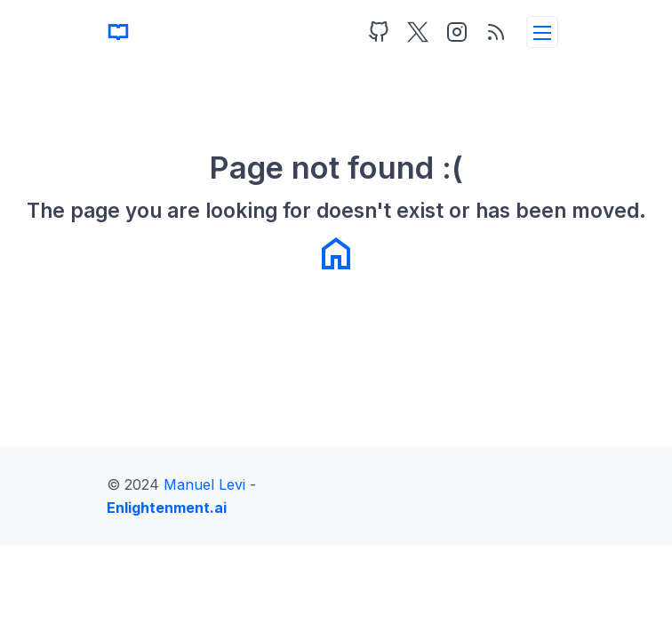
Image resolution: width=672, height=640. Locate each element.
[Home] (118, 32)
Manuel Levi (204, 484)
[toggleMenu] (542, 32)
